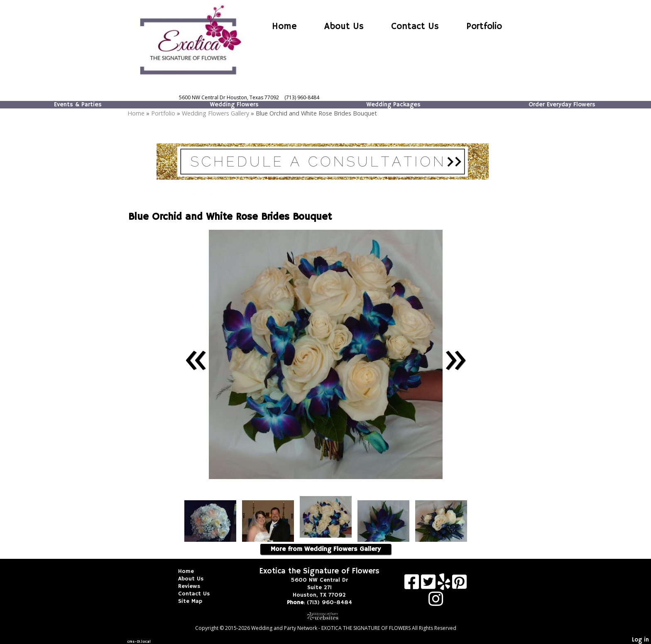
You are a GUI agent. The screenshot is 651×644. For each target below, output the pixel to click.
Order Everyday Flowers (562, 105)
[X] (429, 585)
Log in (640, 640)
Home (284, 27)
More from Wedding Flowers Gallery (326, 549)
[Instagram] (436, 602)
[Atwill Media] (325, 616)
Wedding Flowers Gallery (215, 113)
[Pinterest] (459, 585)
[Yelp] (445, 585)
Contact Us (415, 27)
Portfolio (484, 27)
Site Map (196, 601)
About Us (344, 27)
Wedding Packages (393, 105)
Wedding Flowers (234, 105)
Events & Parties (78, 105)
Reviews (195, 586)
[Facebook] (413, 585)
